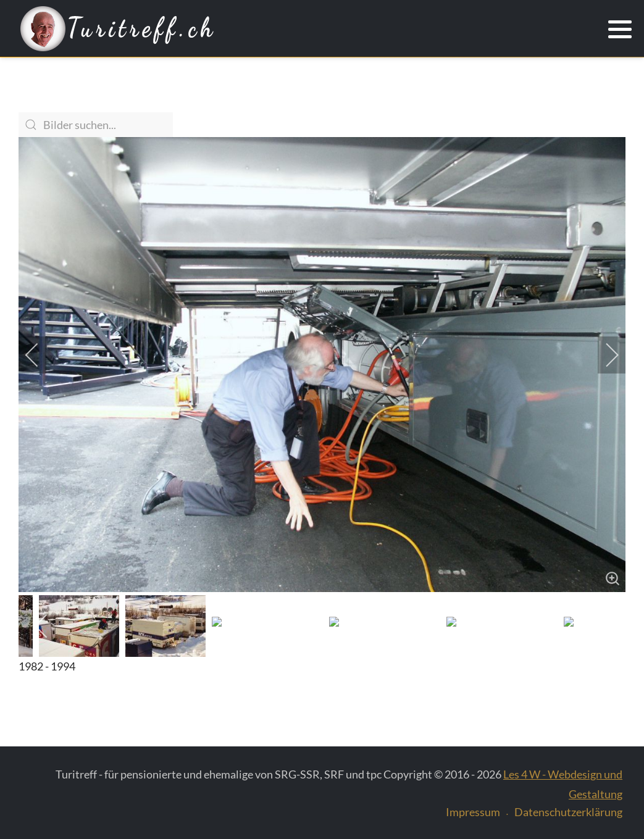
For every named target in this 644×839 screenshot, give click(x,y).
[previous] (40, 355)
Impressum (473, 812)
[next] (604, 355)
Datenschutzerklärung (568, 812)
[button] (620, 30)
